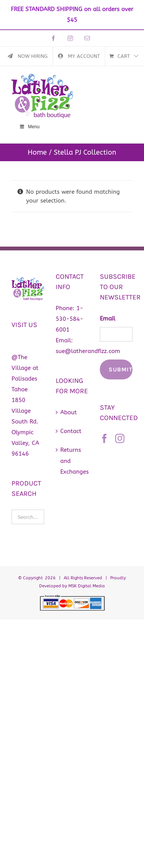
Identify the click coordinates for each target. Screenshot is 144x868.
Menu (29, 127)
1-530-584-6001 (70, 319)
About (69, 412)
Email (108, 319)
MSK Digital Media (87, 586)
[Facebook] (104, 438)
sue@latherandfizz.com (88, 351)
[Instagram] (120, 438)
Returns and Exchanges (72, 461)
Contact (71, 431)
